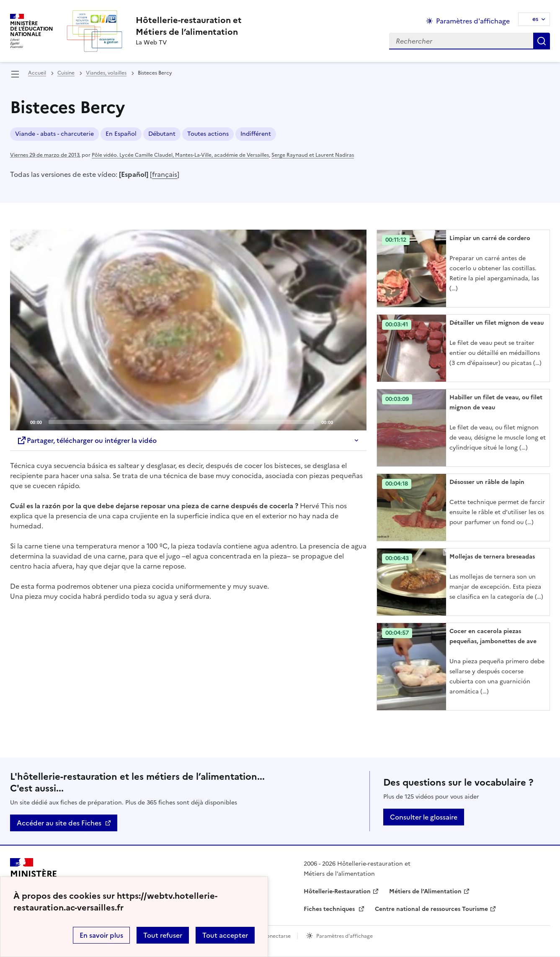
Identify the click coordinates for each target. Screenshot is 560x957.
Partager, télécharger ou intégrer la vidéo (87, 440)
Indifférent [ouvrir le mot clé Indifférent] (256, 134)
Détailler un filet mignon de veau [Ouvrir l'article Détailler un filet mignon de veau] (497, 323)
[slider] (182, 422)
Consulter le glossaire (424, 817)
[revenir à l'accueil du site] (189, 26)
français (165, 174)
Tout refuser (163, 935)
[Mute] (342, 422)
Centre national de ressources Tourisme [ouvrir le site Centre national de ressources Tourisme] (431, 909)
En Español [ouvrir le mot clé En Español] (121, 134)
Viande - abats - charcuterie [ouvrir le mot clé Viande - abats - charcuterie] (54, 134)
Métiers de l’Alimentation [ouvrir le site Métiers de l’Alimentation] (425, 891)
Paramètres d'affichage (345, 936)
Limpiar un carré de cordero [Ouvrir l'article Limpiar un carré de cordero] (490, 238)
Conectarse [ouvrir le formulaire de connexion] (277, 936)
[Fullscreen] (355, 422)
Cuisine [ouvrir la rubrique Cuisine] (66, 73)
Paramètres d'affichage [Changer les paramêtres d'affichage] (473, 21)
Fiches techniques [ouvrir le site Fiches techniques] (330, 909)
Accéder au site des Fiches (59, 823)
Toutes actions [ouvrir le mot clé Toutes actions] (208, 134)
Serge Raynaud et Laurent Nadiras (313, 155)
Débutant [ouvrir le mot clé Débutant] (162, 134)
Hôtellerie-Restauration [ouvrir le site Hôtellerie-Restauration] (337, 891)
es (535, 19)
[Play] (188, 330)
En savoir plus (101, 935)
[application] (188, 330)
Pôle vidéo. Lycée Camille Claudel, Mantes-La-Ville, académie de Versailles (180, 155)
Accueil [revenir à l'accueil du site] (37, 73)
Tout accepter (225, 935)
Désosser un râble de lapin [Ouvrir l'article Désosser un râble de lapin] (487, 482)
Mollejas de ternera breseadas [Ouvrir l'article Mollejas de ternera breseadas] (492, 557)
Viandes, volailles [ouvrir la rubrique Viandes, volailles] (106, 73)
